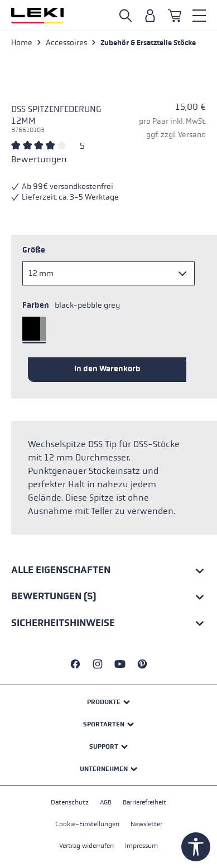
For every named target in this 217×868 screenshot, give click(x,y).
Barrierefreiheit (144, 802)
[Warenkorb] (175, 16)
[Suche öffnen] (126, 16)
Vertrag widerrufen (86, 846)
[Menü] (199, 16)
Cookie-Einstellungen (87, 824)
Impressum (141, 846)
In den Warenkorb (107, 369)
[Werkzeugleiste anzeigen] (196, 847)
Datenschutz (70, 802)
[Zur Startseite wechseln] (37, 16)
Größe (34, 250)
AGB (106, 802)
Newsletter (146, 824)
